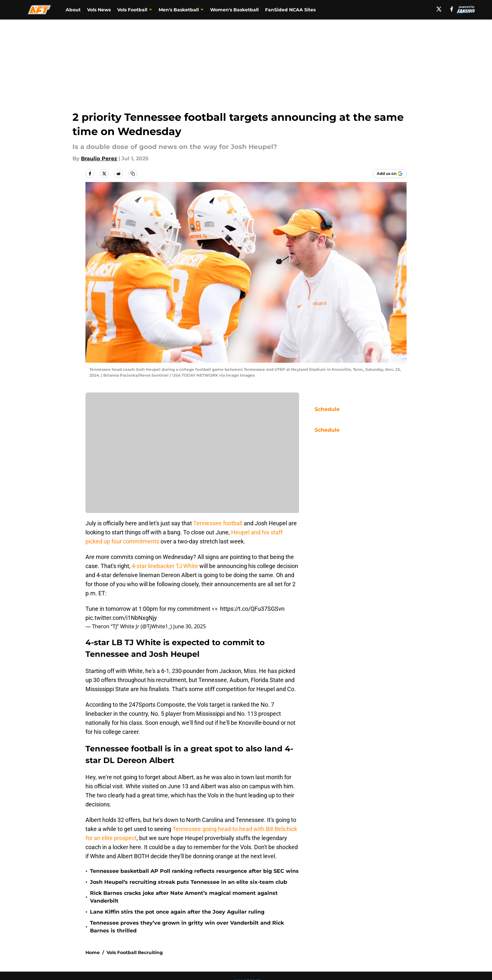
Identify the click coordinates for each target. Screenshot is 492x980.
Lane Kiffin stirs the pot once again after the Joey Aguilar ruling (177, 912)
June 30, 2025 (190, 626)
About (73, 10)
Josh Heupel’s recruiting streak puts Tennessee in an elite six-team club (189, 882)
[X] (439, 9)
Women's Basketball (234, 10)
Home (93, 952)
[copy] (133, 174)
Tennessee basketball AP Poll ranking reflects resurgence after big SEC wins (194, 871)
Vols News (99, 10)
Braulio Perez (99, 159)
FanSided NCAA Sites (290, 10)
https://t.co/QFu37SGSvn (252, 609)
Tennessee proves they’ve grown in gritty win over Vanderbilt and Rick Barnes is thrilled (187, 927)
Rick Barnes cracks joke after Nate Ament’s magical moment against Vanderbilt (184, 897)
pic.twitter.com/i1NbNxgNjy (121, 618)
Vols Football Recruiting (135, 952)
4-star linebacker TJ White (165, 566)
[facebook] (452, 9)
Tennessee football (218, 523)
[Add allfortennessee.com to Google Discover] (390, 174)
